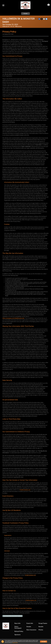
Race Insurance (31, 630)
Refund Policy (19, 631)
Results (41, 627)
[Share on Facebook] (39, 19)
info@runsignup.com (25, 490)
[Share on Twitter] (42, 19)
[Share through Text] (46, 19)
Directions (19, 27)
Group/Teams (43, 623)
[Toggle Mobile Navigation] (3, 5)
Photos (41, 630)
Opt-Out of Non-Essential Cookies (13, 616)
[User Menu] (48, 5)
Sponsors (17, 635)
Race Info (17, 623)
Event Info (30, 623)
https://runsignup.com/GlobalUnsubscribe (13, 318)
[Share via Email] (44, 19)
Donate (25, 14)
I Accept (44, 642)
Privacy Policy (15, 643)
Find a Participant (18, 627)
